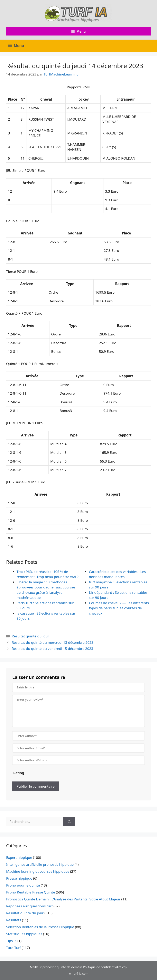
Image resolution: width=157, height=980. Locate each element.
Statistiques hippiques (24, 934)
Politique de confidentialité (102, 967)
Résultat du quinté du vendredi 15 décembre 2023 (52, 649)
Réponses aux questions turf (29, 906)
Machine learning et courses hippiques (38, 871)
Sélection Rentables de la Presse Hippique (40, 927)
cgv (125, 967)
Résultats (14, 920)
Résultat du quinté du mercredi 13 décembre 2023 (53, 642)
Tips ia (11, 941)
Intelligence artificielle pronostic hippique (40, 864)
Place (13, 99)
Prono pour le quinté (23, 885)
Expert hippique (19, 857)
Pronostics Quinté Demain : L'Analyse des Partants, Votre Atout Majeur (63, 899)
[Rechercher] (69, 822)
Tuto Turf (13, 948)
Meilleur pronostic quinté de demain (56, 967)
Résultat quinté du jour (30, 636)
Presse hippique (19, 878)
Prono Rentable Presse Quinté (31, 892)
